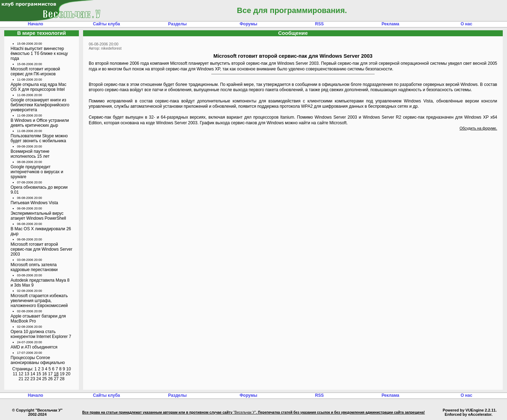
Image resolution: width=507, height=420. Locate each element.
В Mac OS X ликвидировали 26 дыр (41, 231)
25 (45, 379)
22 (27, 379)
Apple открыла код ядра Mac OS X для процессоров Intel (38, 87)
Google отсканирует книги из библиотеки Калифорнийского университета (40, 105)
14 (33, 374)
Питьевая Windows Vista (34, 203)
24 (39, 379)
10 (68, 369)
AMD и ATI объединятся (34, 347)
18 (56, 374)
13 (27, 374)
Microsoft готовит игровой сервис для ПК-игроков (35, 71)
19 (62, 374)
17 (50, 374)
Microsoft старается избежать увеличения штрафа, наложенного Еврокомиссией (39, 301)
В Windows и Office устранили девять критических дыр (40, 123)
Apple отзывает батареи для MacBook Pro (38, 319)
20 (68, 374)
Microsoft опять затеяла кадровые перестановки (34, 267)
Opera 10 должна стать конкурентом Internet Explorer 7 (41, 334)
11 (15, 374)
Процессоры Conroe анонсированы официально (38, 360)
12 (21, 374)
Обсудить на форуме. (478, 128)
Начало (35, 24)
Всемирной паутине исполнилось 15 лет (30, 154)
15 (39, 374)
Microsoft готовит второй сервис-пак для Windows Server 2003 (41, 249)
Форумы (248, 24)
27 (56, 379)
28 (62, 379)
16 (45, 374)
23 (33, 379)
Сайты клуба (107, 24)
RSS (320, 24)
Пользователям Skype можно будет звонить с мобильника (39, 138)
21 (21, 379)
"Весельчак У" (245, 412)
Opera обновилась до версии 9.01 (39, 190)
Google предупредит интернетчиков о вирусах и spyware (37, 172)
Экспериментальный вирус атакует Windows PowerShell (38, 216)
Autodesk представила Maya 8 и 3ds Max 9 (40, 283)
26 (50, 379)
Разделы (178, 24)
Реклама (390, 24)
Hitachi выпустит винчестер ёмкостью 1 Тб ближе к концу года (39, 54)
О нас (466, 24)
